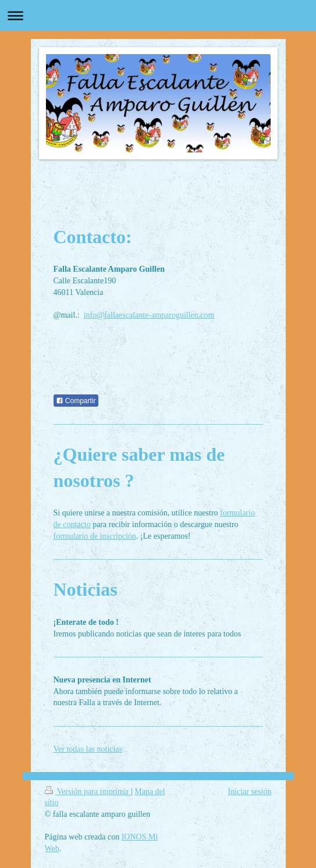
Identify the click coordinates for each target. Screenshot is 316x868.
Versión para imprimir (88, 791)
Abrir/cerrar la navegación (158, 15)
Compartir (76, 401)
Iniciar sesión (249, 791)
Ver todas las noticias (88, 749)
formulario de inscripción (95, 536)
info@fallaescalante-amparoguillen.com (149, 315)
